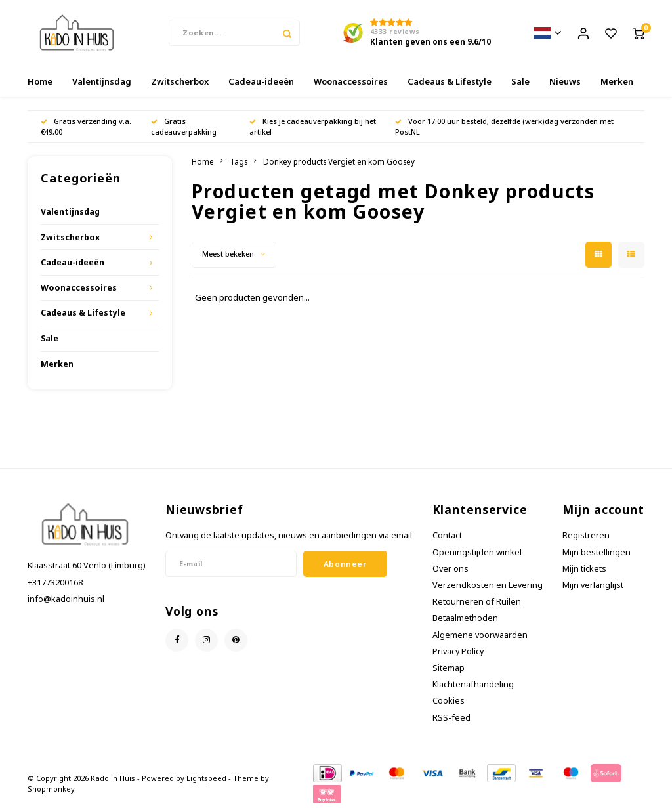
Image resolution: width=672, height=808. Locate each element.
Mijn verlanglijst (593, 585)
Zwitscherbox (180, 81)
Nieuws (565, 81)
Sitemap (449, 668)
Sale (520, 81)
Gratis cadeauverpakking (184, 126)
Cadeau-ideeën (261, 81)
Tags (239, 161)
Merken (617, 81)
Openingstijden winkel (477, 552)
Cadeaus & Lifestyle (450, 81)
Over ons (451, 569)
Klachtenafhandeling (473, 684)
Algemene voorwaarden (480, 635)
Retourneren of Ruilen (477, 602)
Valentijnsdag (102, 81)
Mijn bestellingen (597, 552)
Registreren (586, 535)
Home (40, 81)
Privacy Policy (458, 651)
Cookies (449, 701)
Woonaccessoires (351, 81)
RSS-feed (451, 718)
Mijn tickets (584, 569)
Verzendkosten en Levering (488, 585)
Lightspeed (206, 778)
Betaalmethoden (465, 618)
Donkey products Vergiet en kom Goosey (339, 161)
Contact (447, 535)
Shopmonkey (51, 789)
